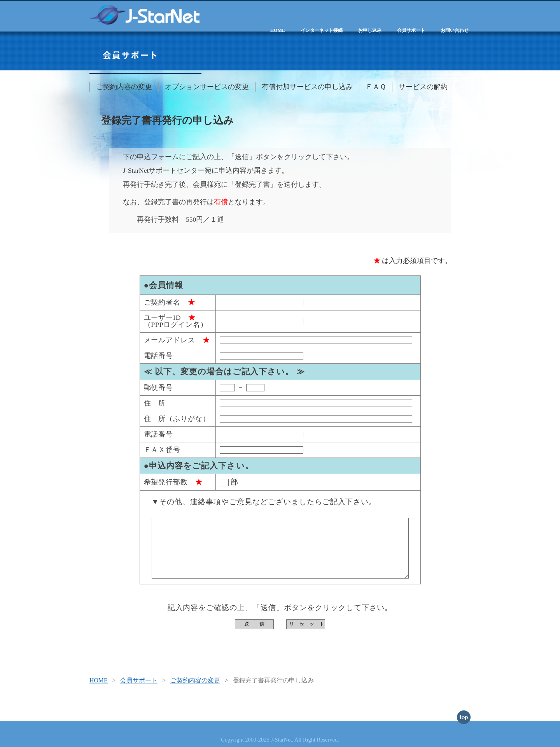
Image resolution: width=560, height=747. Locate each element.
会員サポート (411, 30)
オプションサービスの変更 (207, 87)
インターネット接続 (322, 30)
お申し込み (370, 30)
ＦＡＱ (376, 87)
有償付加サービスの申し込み (307, 87)
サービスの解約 (423, 87)
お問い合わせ (455, 30)
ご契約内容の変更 (124, 87)
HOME (278, 30)
